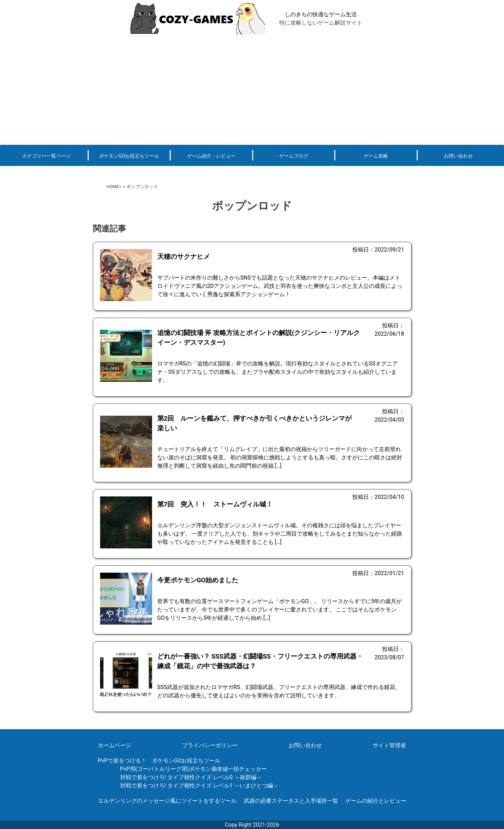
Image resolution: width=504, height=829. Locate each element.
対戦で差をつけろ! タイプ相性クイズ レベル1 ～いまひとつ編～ (199, 786)
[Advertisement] (252, 89)
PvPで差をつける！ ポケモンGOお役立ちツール (159, 761)
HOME (113, 187)
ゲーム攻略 (376, 156)
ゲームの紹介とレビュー (376, 801)
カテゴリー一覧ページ (46, 156)
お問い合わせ (458, 156)
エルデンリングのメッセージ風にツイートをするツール (167, 801)
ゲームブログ (294, 156)
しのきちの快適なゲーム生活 (321, 14)
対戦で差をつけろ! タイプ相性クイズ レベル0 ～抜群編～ (191, 777)
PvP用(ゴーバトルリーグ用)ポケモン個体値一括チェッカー (193, 769)
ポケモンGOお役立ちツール (129, 156)
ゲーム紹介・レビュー (211, 156)
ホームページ (115, 745)
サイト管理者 (389, 745)
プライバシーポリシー (210, 745)
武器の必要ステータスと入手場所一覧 (291, 801)
